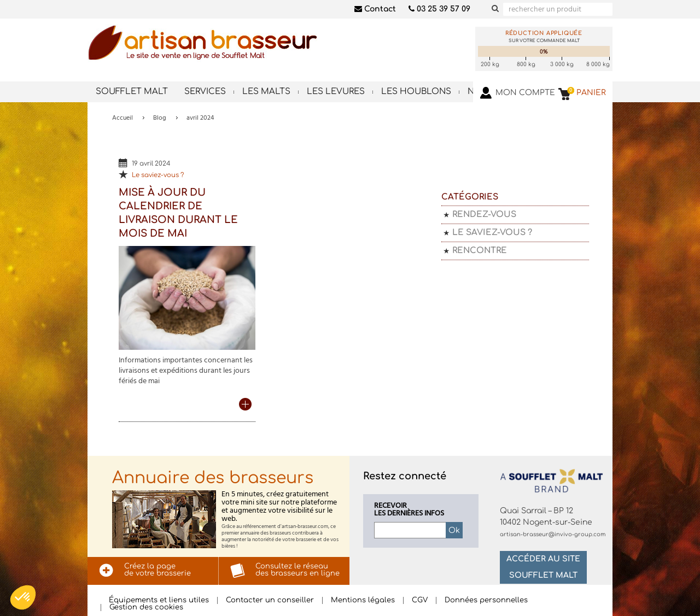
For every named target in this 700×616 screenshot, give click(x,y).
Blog (160, 118)
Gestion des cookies (146, 608)
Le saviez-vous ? (158, 175)
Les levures (336, 92)
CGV (420, 600)
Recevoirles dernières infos (409, 510)
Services (205, 92)
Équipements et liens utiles (159, 600)
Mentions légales (363, 600)
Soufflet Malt (132, 92)
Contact (375, 9)
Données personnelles (486, 600)
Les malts (266, 92)
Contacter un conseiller (270, 600)
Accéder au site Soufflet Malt (543, 567)
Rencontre (480, 251)
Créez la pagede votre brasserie (157, 570)
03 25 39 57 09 (439, 9)
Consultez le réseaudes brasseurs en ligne (297, 570)
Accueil (122, 118)
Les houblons (416, 92)
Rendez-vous (484, 215)
